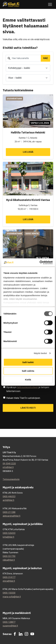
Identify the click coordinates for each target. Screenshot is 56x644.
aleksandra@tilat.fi (11, 516)
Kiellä (28, 379)
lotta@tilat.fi (8, 537)
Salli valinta (28, 371)
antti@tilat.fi (8, 500)
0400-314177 (9, 577)
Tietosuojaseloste (11, 479)
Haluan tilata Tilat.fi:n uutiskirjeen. (23, 398)
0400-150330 (9, 593)
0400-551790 (9, 556)
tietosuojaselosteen (27, 387)
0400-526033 (9, 533)
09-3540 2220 (9, 464)
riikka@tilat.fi (9, 560)
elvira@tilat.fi (9, 581)
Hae (45, 58)
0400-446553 (9, 496)
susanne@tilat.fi (10, 626)
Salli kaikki (28, 362)
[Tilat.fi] (11, 5)
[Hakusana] (23, 58)
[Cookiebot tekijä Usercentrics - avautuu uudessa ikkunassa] (40, 263)
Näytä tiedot (40, 353)
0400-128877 (9, 622)
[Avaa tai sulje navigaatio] (50, 4)
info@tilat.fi (8, 467)
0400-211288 (9, 512)
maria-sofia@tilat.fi (12, 597)
